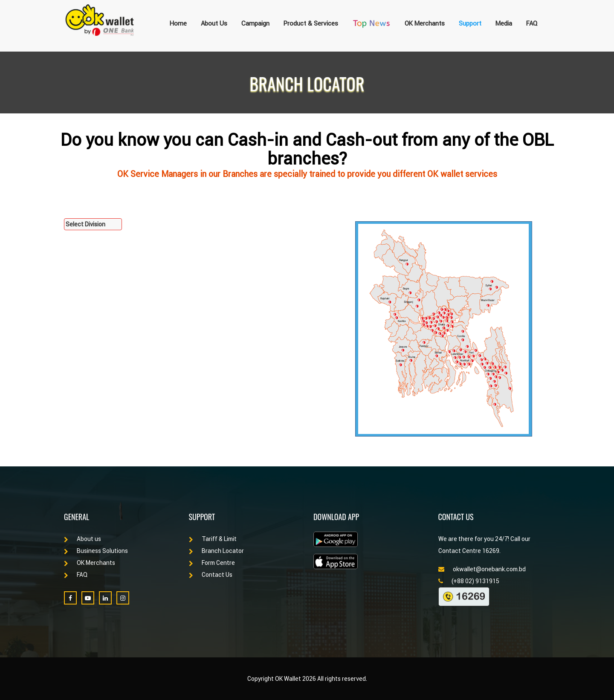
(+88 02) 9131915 (469, 581)
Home (178, 23)
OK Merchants (425, 23)
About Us (214, 23)
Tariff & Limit (213, 539)
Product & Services (311, 23)
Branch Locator (216, 551)
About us (83, 539)
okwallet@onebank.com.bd (482, 569)
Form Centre (212, 563)
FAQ (532, 23)
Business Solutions (96, 551)
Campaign (255, 23)
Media (504, 23)
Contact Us (211, 575)
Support (470, 23)
